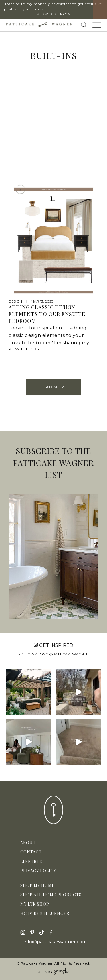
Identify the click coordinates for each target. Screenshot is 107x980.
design (15, 301)
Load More (53, 387)
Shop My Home (37, 885)
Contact (31, 852)
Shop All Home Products (51, 895)
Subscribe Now (53, 14)
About (28, 843)
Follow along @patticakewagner (53, 654)
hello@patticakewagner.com (53, 942)
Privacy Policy (38, 871)
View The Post (25, 349)
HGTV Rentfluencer (45, 913)
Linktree (31, 861)
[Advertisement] (53, 128)
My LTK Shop (35, 904)
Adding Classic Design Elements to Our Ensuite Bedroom (47, 314)
